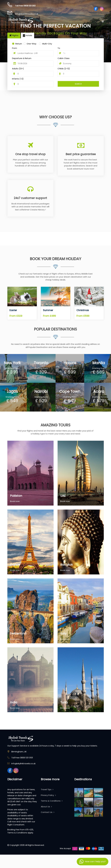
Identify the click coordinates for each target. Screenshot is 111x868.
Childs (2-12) (64, 69)
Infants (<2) (18, 79)
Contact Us (48, 812)
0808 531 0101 (29, 6)
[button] (93, 862)
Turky (64, 702)
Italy (63, 633)
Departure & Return (22, 58)
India (14, 702)
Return (19, 44)
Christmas (83, 310)
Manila (99, 363)
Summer (48, 310)
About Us (46, 807)
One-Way (31, 44)
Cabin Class (64, 58)
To (59, 48)
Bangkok (66, 565)
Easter (13, 310)
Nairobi (41, 392)
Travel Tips (47, 789)
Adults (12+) (18, 69)
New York (12, 363)
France (15, 565)
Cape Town (70, 392)
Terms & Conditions (52, 801)
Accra (99, 392)
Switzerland (18, 633)
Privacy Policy (48, 795)
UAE (63, 496)
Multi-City (47, 44)
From (15, 48)
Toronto (41, 363)
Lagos (12, 392)
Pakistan (16, 496)
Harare (70, 363)
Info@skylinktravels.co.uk (27, 14)
